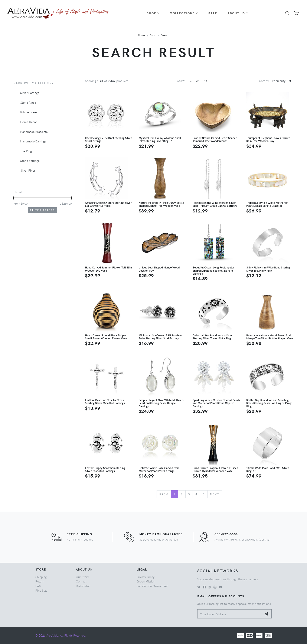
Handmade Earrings (33, 141)
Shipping (41, 577)
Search (165, 35)
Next (215, 494)
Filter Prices (43, 210)
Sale (213, 13)
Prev (164, 494)
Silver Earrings (30, 93)
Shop (153, 13)
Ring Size (41, 590)
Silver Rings (28, 170)
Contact (81, 581)
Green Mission (146, 581)
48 (206, 80)
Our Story (82, 577)
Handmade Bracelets (34, 132)
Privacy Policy (146, 577)
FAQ (38, 586)
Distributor (83, 586)
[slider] (14, 198)
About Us (238, 13)
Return (40, 581)
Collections (184, 13)
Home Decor (29, 122)
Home (142, 35)
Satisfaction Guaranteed (152, 586)
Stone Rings (28, 102)
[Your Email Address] (230, 614)
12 (190, 80)
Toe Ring (26, 151)
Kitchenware (28, 112)
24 (198, 80)
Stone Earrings (30, 161)
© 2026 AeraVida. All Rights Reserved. (61, 635)
